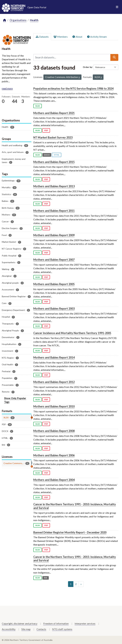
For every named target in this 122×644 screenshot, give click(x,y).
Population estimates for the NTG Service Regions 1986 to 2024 (73, 89)
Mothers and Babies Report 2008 (54, 431)
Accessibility (9, 629)
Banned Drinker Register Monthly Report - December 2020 (70, 532)
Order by (87, 67)
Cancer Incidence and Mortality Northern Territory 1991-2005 (72, 333)
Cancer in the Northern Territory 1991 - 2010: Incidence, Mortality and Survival (75, 506)
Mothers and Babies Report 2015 (54, 162)
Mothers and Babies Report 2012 (54, 382)
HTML (56, 155)
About (77, 37)
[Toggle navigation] (117, 7)
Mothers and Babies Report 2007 (54, 260)
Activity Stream (97, 37)
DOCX (47, 155)
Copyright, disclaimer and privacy (20, 623)
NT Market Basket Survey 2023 (53, 137)
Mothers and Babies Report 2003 (54, 309)
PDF (46, 130)
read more (7, 88)
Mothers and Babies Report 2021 (54, 113)
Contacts (41, 629)
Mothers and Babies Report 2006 (54, 455)
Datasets (42, 37)
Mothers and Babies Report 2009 (54, 235)
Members (61, 37)
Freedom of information (56, 623)
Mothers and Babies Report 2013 (54, 186)
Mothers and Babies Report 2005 (54, 284)
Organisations (18, 20)
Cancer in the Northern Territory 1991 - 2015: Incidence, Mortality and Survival (75, 559)
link (46, 578)
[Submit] (114, 57)
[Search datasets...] (72, 57)
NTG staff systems (62, 629)
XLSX (38, 106)
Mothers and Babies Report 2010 (54, 406)
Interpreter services (85, 623)
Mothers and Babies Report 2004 (54, 480)
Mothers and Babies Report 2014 (54, 357)
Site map (26, 629)
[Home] (5, 20)
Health (34, 20)
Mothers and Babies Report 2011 (54, 211)
